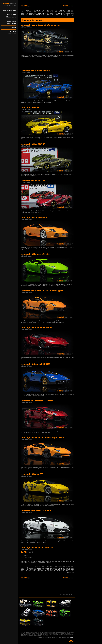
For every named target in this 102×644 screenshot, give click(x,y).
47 (52, 12)
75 (50, 13)
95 (35, 15)
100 (43, 15)
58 (70, 12)
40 (41, 12)
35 (33, 12)
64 (33, 13)
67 (37, 13)
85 (67, 13)
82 (62, 13)
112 (70, 15)
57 (68, 12)
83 (63, 13)
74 (49, 13)
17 (50, 11)
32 (28, 12)
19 (54, 11)
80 (58, 13)
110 (66, 15)
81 (60, 13)
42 (44, 12)
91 (28, 15)
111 (68, 15)
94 (33, 15)
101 (45, 15)
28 (68, 11)
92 (30, 15)
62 (29, 13)
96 (36, 15)
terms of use (12, 34)
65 (34, 13)
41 (42, 12)
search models (11, 21)
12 (42, 11)
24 (62, 11)
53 (62, 12)
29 (70, 11)
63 (31, 13)
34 (31, 12)
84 (65, 13)
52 (60, 12)
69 (41, 13)
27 (67, 11)
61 (28, 13)
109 (64, 15)
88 (71, 13)
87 (70, 13)
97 (38, 15)
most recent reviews (9, 11)
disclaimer (12, 32)
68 (39, 13)
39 (39, 12)
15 (47, 11)
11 (41, 11)
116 (73, 16)
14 (45, 11)
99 (41, 15)
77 (54, 13)
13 (44, 11)
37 (36, 12)
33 (29, 12)
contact (13, 27)
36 (34, 12)
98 (40, 15)
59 (71, 12)
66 (36, 13)
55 (65, 12)
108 (61, 15)
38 (37, 12)
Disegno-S (71, 638)
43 (45, 12)
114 (68, 16)
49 (55, 12)
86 (68, 13)
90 (27, 15)
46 (50, 12)
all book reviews (11, 17)
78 (55, 13)
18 (52, 11)
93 (32, 15)
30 (71, 11)
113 (73, 15)
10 (39, 11)
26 (65, 11)
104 (52, 15)
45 (49, 12)
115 (70, 16)
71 (44, 13)
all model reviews (10, 15)
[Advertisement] (47, 64)
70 (42, 13)
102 (48, 15)
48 (54, 12)
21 (57, 11)
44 (47, 12)
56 (67, 12)
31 (73, 11)
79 (57, 13)
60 (73, 12)
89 (73, 13)
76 (52, 13)
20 (55, 11)
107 (59, 15)
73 (47, 13)
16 (49, 11)
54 (63, 12)
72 (45, 13)
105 (55, 15)
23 (60, 11)
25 (63, 11)
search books (11, 23)
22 (58, 11)
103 (50, 15)
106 (57, 15)
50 (57, 12)
